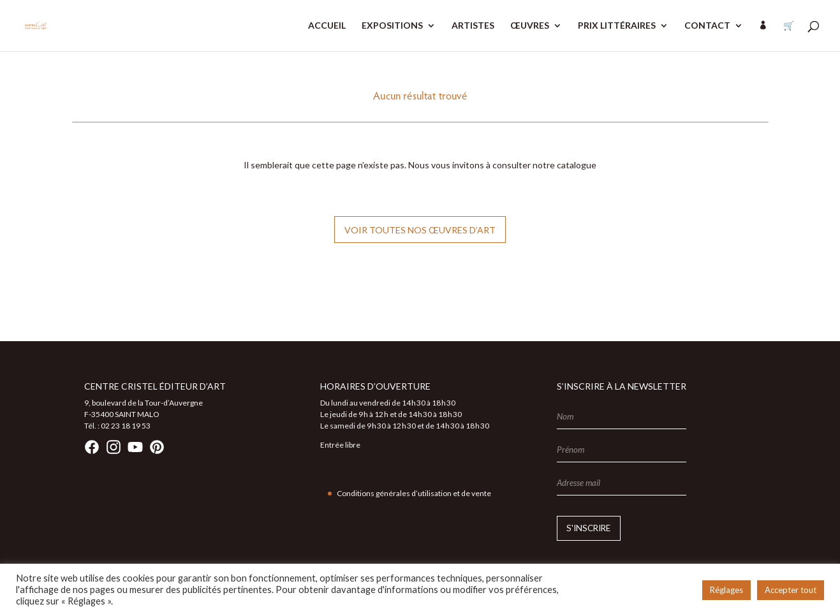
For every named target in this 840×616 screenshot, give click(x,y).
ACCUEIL (327, 26)
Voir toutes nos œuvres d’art (420, 230)
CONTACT (707, 26)
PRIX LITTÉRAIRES (617, 26)
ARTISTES (473, 26)
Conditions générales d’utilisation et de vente (414, 493)
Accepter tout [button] (791, 590)
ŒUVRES (530, 26)
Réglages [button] (726, 590)
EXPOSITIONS (392, 26)
